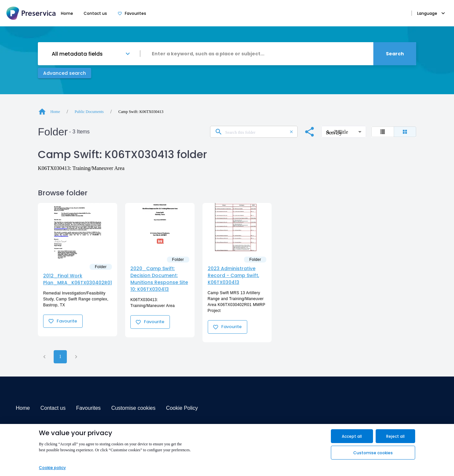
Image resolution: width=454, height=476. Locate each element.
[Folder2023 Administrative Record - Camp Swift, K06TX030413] (237, 227)
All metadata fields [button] (77, 54)
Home (23, 408)
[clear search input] (291, 132)
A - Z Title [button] (337, 132)
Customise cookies (133, 408)
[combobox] (257, 54)
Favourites (88, 408)
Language (431, 13)
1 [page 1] (60, 357)
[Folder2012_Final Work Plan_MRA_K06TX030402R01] (78, 231)
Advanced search (65, 73)
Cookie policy (52, 468)
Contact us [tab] (95, 13)
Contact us (53, 408)
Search (395, 54)
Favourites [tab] (132, 13)
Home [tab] (67, 13)
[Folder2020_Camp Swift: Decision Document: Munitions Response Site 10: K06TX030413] (160, 227)
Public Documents (89, 112)
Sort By (332, 126)
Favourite (63, 321)
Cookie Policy (182, 408)
